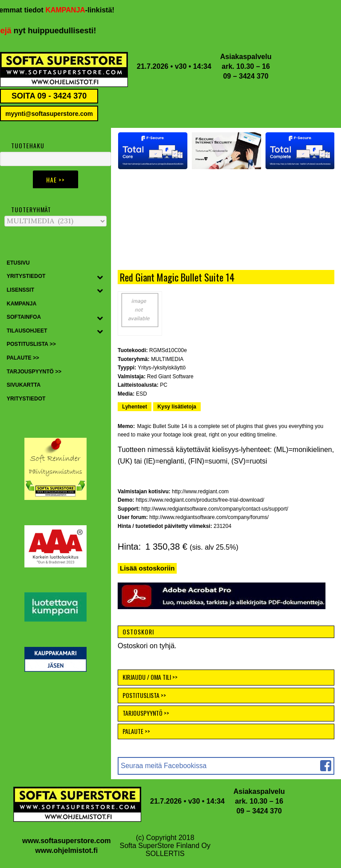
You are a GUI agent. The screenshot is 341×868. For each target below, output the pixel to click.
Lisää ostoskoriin (147, 568)
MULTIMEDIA (167, 359)
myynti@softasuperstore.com (49, 114)
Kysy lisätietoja (177, 407)
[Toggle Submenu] (100, 277)
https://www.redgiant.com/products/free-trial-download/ (200, 500)
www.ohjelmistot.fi (66, 850)
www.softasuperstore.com (66, 841)
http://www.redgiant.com (200, 491)
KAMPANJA (72, 10)
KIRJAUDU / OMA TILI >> (150, 677)
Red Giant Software (170, 377)
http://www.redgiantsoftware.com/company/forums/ (209, 517)
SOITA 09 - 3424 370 (49, 96)
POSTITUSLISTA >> (144, 695)
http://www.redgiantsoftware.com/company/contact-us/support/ (215, 509)
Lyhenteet (135, 407)
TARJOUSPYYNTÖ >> (146, 713)
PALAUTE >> (136, 731)
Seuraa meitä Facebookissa (164, 766)
